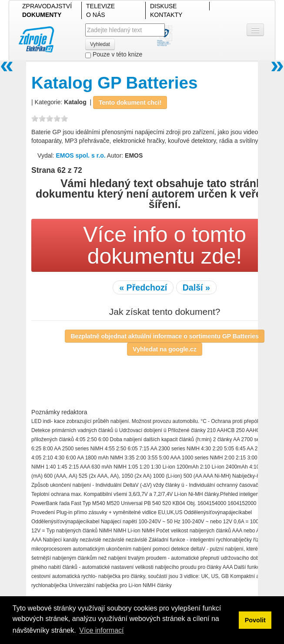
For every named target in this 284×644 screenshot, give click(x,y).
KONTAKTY (166, 15)
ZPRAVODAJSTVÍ (47, 6)
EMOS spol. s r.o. (80, 155)
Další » (196, 287)
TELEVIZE (100, 6)
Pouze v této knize (114, 54)
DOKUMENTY (42, 15)
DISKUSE (163, 6)
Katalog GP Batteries (114, 83)
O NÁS (96, 15)
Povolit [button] (255, 620)
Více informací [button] (101, 630)
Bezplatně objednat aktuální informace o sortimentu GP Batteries (164, 336)
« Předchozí (143, 287)
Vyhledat (100, 44)
